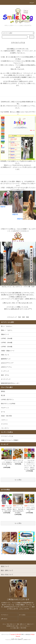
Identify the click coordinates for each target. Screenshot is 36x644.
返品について (30, 624)
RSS (22, 628)
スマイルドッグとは (7, 436)
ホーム (4, 624)
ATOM (25, 628)
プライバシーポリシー (24, 626)
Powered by (18, 640)
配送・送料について (22, 624)
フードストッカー (27, 51)
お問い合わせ (4, 619)
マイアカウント (5, 615)
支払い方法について (11, 624)
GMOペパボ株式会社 (26, 634)
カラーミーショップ (6, 634)
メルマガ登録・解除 (14, 628)
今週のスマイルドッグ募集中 (10, 440)
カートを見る (22, 615)
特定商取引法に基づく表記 (12, 626)
